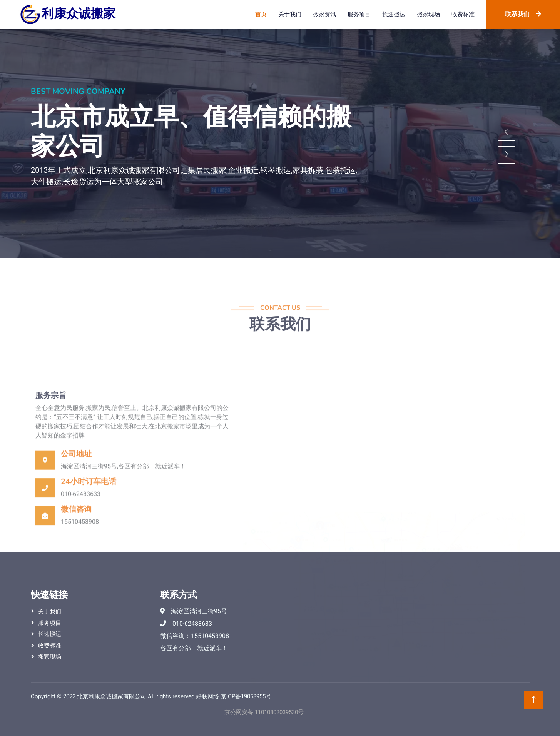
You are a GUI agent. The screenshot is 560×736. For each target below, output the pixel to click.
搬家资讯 (324, 14)
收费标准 (463, 14)
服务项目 (359, 14)
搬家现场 (428, 14)
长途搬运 (394, 14)
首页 (261, 14)
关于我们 (290, 14)
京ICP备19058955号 (246, 696)
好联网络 (207, 696)
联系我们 (523, 14)
